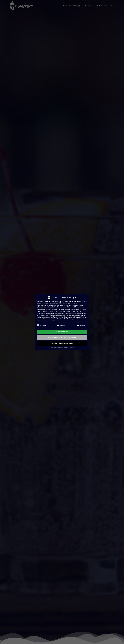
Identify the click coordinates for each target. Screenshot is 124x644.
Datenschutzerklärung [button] (63, 347)
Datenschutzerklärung (50, 319)
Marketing (82, 325)
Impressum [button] (71, 347)
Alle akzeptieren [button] (62, 332)
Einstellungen (41, 321)
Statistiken (61, 325)
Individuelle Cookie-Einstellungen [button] (62, 343)
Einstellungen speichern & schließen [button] (62, 338)
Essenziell (41, 325)
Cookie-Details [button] (53, 347)
